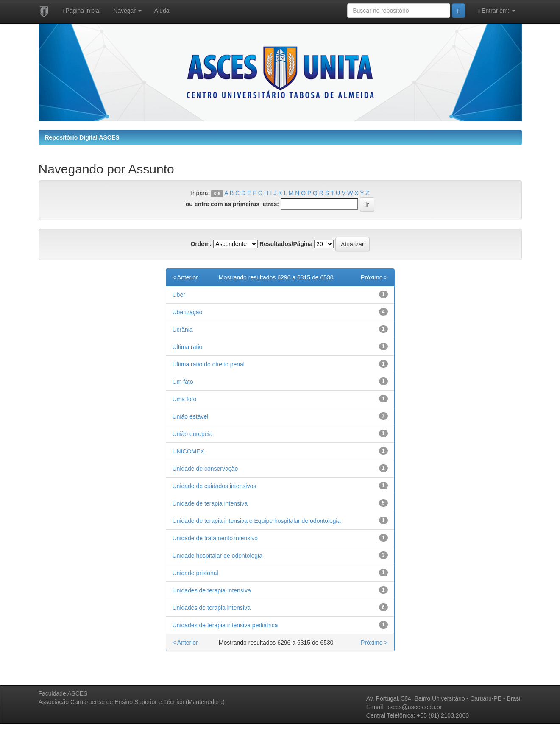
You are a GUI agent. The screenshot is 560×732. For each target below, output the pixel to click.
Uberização (188, 312)
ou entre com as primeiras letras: (232, 204)
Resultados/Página (286, 244)
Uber (179, 295)
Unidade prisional (195, 573)
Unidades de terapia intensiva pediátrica (225, 625)
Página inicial (81, 11)
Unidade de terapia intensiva (210, 503)
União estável (191, 416)
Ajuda (162, 11)
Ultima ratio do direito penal (209, 364)
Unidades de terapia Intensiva (212, 590)
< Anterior (185, 277)
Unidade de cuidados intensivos (215, 486)
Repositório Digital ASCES (82, 137)
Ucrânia (183, 330)
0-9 (217, 193)
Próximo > (374, 277)
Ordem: (201, 244)
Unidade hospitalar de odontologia (218, 556)
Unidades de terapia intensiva (212, 608)
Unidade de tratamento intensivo (215, 538)
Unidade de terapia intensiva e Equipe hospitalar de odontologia (257, 521)
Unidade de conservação (205, 469)
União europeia (193, 434)
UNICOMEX (188, 451)
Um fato (183, 382)
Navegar (127, 11)
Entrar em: (496, 11)
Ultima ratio (188, 347)
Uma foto (185, 399)
